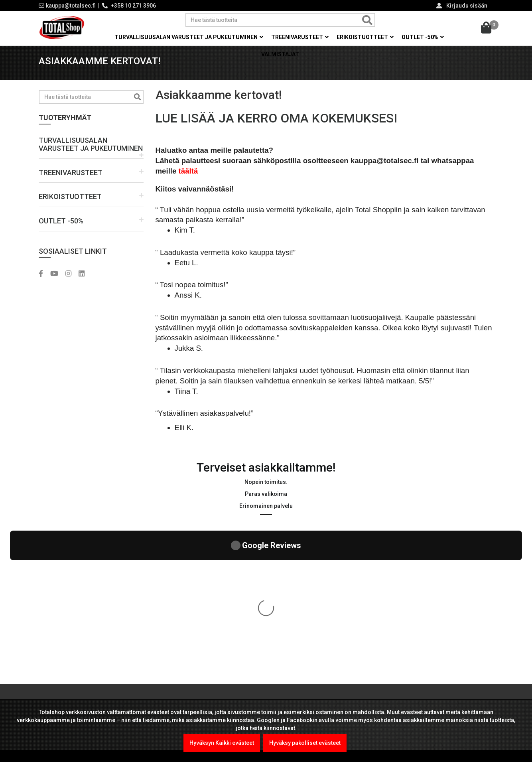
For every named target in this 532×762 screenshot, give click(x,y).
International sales (299, 668)
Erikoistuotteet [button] (365, 37)
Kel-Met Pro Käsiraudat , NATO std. (222, 596)
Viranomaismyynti (299, 620)
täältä (188, 179)
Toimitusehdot (294, 652)
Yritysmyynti (291, 604)
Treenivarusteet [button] (300, 37)
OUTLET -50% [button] (423, 37)
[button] (91, 153)
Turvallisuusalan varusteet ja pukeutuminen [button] (189, 37)
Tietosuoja (289, 636)
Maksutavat (290, 588)
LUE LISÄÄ (62, 681)
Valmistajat (280, 54)
